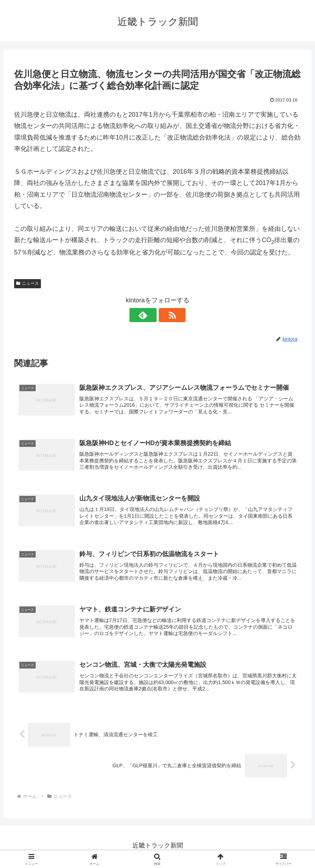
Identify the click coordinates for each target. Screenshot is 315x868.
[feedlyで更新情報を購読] (150, 315)
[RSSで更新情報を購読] (166, 315)
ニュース (28, 283)
